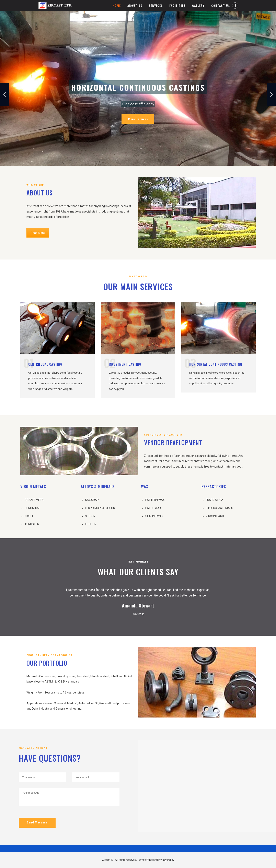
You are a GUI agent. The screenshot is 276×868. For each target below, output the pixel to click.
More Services (138, 119)
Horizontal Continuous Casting (216, 364)
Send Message (37, 822)
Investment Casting (125, 364)
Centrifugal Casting (45, 364)
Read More (38, 233)
